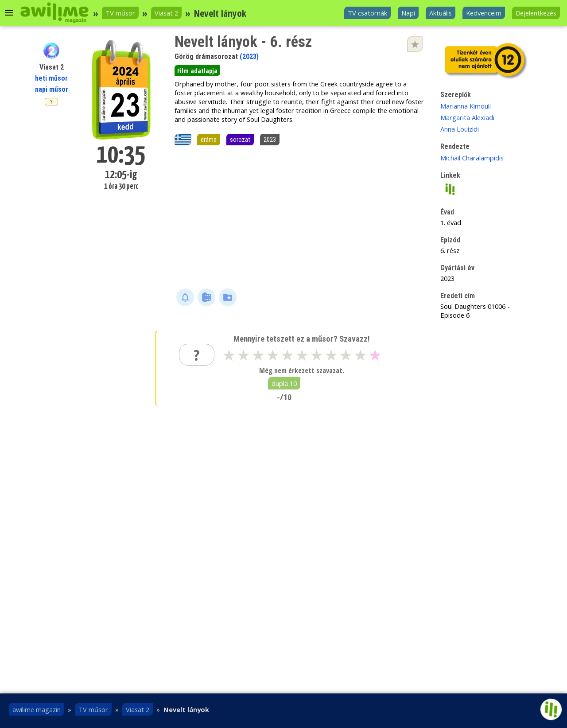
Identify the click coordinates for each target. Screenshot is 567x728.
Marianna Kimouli (466, 106)
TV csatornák (367, 13)
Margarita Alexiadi (467, 117)
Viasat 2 (166, 13)
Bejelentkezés (536, 13)
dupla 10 (284, 383)
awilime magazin (37, 709)
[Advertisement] (300, 218)
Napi (408, 13)
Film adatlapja (197, 70)
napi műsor (52, 89)
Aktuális (441, 13)
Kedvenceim (484, 13)
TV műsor (120, 13)
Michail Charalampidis (472, 158)
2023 (270, 140)
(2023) (249, 56)
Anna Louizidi (460, 129)
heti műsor (51, 78)
